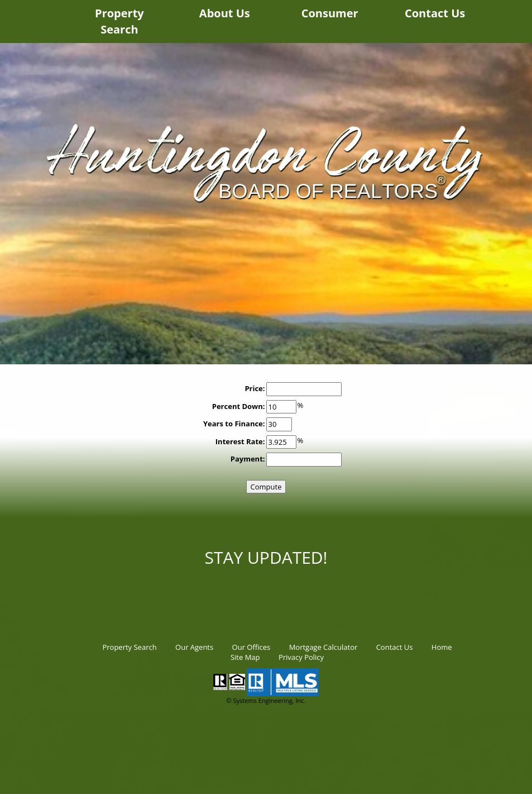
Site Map (245, 657)
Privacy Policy (301, 657)
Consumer (330, 13)
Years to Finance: (234, 424)
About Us (225, 13)
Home (442, 647)
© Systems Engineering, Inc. (266, 700)
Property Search (119, 21)
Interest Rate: (240, 441)
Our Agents (194, 647)
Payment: (248, 459)
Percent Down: (239, 406)
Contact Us (435, 13)
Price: (255, 388)
